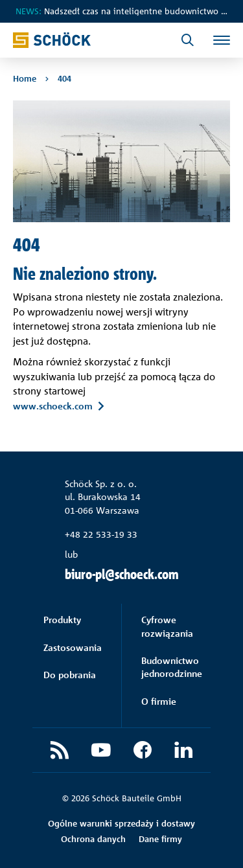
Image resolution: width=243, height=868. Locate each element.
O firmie (159, 701)
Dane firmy (160, 839)
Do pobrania (70, 675)
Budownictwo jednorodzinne (172, 667)
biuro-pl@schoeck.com (122, 574)
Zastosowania (73, 647)
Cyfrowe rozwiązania (167, 626)
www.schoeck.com (53, 405)
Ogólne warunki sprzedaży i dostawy (121, 823)
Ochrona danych (93, 839)
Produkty (62, 620)
